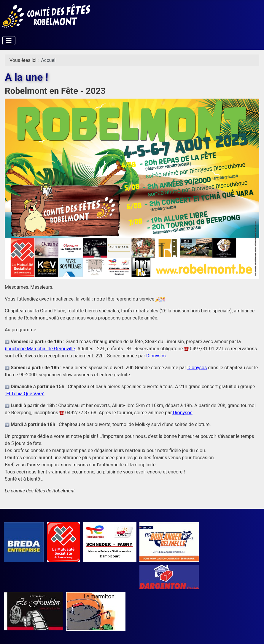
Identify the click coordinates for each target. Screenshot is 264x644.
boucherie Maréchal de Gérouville (40, 349)
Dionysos (197, 368)
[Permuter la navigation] (9, 41)
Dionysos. (156, 356)
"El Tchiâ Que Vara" (25, 394)
